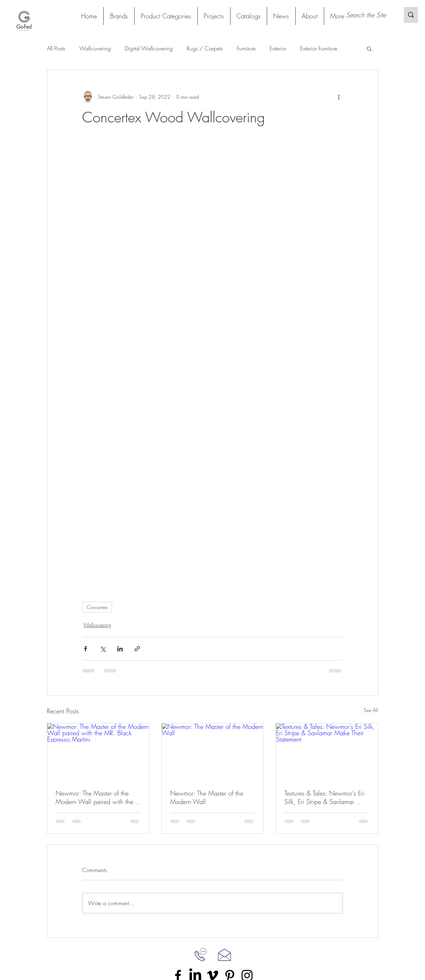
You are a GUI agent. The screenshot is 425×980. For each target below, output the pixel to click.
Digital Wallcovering (149, 48)
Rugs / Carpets (205, 48)
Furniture (246, 48)
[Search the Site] (368, 15)
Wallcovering (95, 48)
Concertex (97, 607)
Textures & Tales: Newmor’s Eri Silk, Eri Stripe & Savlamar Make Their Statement (324, 797)
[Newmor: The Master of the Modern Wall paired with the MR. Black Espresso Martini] (98, 752)
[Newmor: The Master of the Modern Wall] (213, 752)
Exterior (278, 48)
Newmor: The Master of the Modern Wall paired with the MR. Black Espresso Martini (94, 797)
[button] (166, 16)
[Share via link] (137, 649)
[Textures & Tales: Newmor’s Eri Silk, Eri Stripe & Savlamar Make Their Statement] (327, 752)
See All (371, 710)
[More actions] (339, 97)
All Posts (56, 48)
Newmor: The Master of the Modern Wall (207, 797)
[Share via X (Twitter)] (103, 649)
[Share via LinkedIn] (120, 649)
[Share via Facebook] (85, 649)
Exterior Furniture (319, 48)
